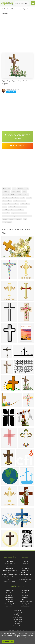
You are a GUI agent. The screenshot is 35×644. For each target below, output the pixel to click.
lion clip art (6, 198)
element (19, 216)
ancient (5, 219)
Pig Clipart (17, 624)
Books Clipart (10, 593)
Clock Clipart (25, 595)
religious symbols (8, 204)
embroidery (6, 213)
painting (20, 189)
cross (13, 192)
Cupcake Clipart (10, 597)
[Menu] (33, 3)
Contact (25, 564)
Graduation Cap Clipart (25, 602)
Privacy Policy (25, 570)
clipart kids (27, 216)
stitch (11, 219)
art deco (20, 210)
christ (24, 192)
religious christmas (14, 207)
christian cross (7, 201)
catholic (29, 198)
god (12, 195)
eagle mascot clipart (10, 577)
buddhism (17, 201)
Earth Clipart (10, 599)
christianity (15, 198)
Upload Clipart (25, 572)
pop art (14, 213)
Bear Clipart (25, 604)
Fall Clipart (25, 593)
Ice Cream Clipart (18, 621)
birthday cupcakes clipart (10, 575)
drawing (18, 195)
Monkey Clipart (17, 619)
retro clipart (22, 213)
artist (23, 201)
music (23, 198)
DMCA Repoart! (18, 146)
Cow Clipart (17, 610)
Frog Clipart (10, 595)
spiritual (26, 195)
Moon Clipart (25, 591)
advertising (18, 219)
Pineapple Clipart (17, 617)
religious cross (25, 204)
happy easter (7, 189)
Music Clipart (10, 602)
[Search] (26, 3)
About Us (25, 562)
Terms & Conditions (25, 566)
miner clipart (10, 562)
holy (26, 189)
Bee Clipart (25, 599)
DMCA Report (25, 568)
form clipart (10, 579)
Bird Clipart (17, 615)
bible (14, 189)
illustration (6, 195)
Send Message (11, 92)
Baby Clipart (10, 606)
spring (13, 216)
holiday (24, 207)
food (17, 204)
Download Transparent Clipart (17, 137)
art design (6, 216)
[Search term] (22, 3)
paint (19, 192)
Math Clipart (10, 591)
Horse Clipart (25, 597)
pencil (4, 207)
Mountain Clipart (18, 626)
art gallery (6, 210)
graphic (13, 210)
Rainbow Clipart (25, 606)
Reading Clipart (17, 613)
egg (25, 219)
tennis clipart (7, 222)
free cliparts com (10, 564)
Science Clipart (10, 604)
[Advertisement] (17, 34)
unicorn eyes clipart (10, 581)
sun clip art (6, 192)
